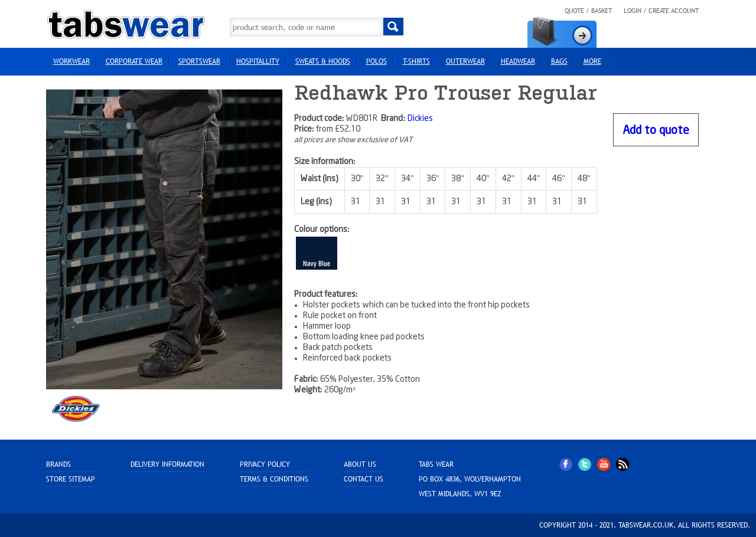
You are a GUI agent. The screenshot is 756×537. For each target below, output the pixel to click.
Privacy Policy (265, 464)
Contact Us (364, 479)
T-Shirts (416, 61)
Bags (559, 61)
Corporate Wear (134, 61)
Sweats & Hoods (323, 61)
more (592, 61)
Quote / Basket (588, 11)
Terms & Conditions (274, 479)
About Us (360, 464)
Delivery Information (167, 464)
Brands (58, 464)
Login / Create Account (661, 11)
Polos (377, 61)
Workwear (71, 61)
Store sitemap (71, 479)
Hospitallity (258, 61)
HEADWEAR (518, 61)
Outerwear (465, 61)
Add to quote (656, 131)
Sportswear (199, 61)
